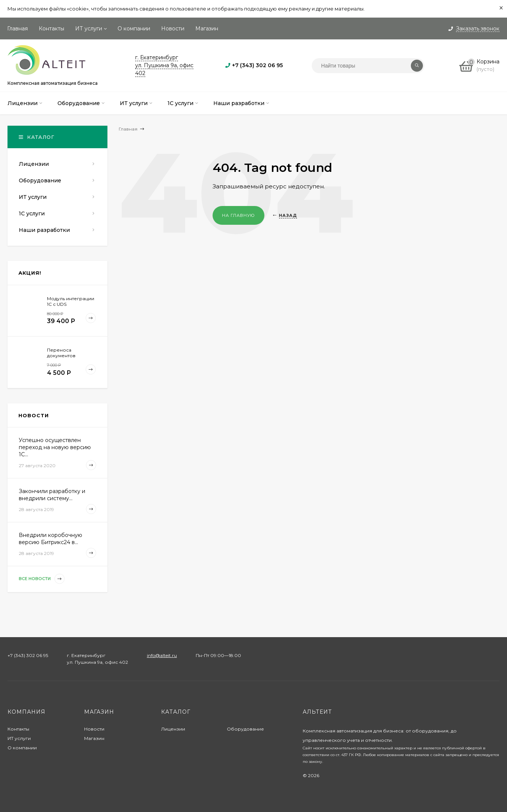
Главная (17, 29)
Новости (173, 29)
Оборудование (245, 729)
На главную (238, 215)
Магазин (207, 29)
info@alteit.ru (162, 655)
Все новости (42, 579)
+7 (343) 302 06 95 (257, 65)
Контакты (51, 29)
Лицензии (173, 729)
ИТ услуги (89, 29)
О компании (134, 29)
